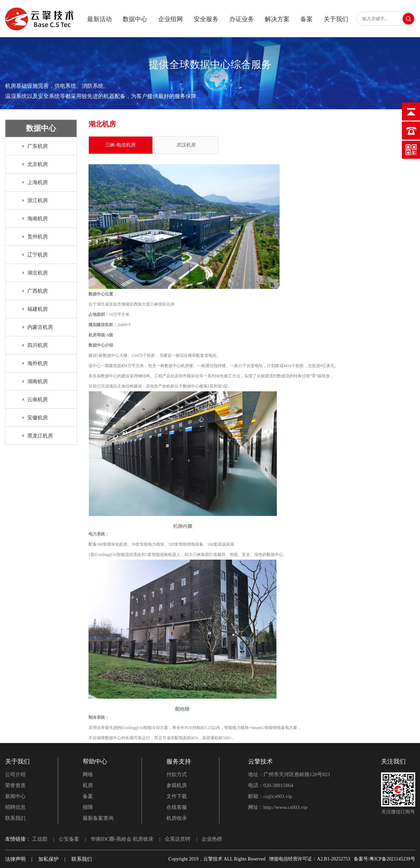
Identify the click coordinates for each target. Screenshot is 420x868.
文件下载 (177, 796)
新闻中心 (15, 796)
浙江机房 (38, 200)
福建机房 (38, 309)
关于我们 (336, 19)
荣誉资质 (15, 785)
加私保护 (49, 859)
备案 (307, 19)
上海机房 (38, 182)
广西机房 (38, 291)
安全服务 (206, 19)
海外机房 (38, 363)
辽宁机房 (38, 255)
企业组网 (171, 19)
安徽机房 (38, 418)
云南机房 (38, 400)
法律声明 (15, 859)
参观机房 (177, 785)
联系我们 (15, 818)
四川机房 (38, 345)
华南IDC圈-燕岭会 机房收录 (122, 839)
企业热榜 (212, 839)
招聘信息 (15, 807)
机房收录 (177, 818)
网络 (88, 774)
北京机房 (38, 164)
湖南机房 (38, 381)
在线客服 (177, 807)
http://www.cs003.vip (286, 807)
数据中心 (135, 19)
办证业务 (242, 19)
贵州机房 (38, 237)
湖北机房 (38, 273)
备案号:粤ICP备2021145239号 (384, 859)
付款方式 (177, 774)
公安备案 (69, 839)
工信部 (40, 839)
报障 (88, 807)
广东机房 (38, 146)
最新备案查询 (98, 818)
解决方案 (277, 19)
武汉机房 (186, 145)
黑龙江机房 (40, 436)
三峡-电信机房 (120, 145)
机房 (88, 785)
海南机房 (38, 219)
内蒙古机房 (40, 327)
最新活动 (99, 19)
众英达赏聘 (178, 839)
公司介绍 (15, 774)
